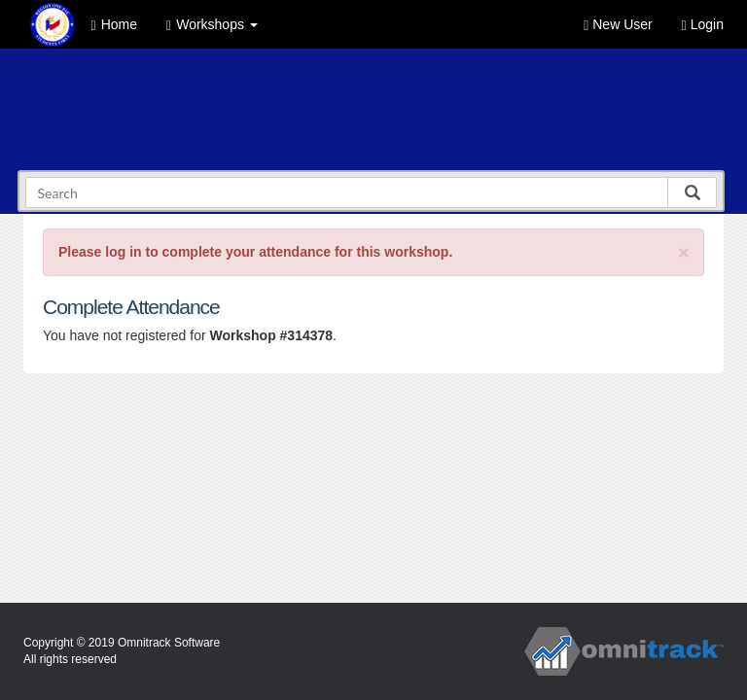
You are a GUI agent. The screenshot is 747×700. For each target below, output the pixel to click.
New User (618, 25)
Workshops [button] (212, 25)
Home (114, 25)
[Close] (684, 252)
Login (703, 25)
